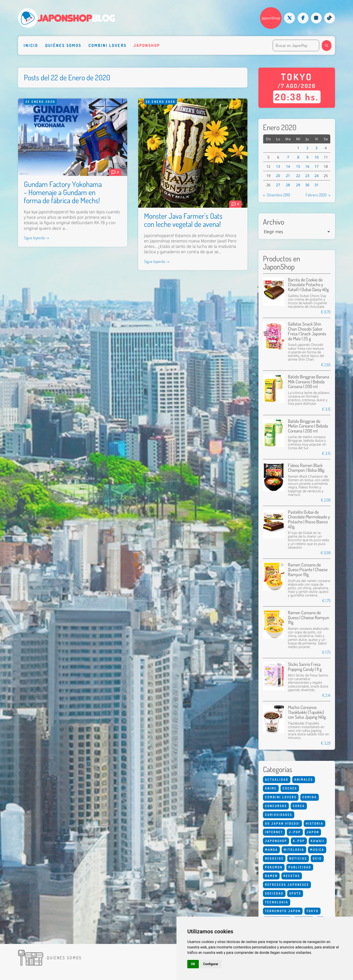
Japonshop (147, 45)
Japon (313, 832)
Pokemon (274, 867)
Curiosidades (279, 815)
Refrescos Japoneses (287, 885)
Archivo (274, 222)
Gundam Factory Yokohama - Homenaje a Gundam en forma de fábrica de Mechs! (63, 192)
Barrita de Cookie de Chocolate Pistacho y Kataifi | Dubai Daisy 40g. (309, 285)
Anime (271, 788)
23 (307, 176)
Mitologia (294, 850)
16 (307, 166)
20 (278, 176)
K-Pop (299, 841)
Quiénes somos (63, 45)
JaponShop (271, 18)
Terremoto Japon (283, 911)
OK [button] (193, 964)
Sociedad (274, 893)
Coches (290, 788)
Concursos (276, 806)
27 (278, 185)
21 (288, 176)
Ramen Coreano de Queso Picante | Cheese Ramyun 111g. (308, 570)
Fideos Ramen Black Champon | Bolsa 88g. (306, 468)
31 (317, 185)
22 (298, 176)
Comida (310, 797)
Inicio (31, 45)
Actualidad (277, 779)
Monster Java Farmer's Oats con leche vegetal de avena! (183, 220)
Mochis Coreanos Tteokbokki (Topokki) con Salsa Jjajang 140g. (307, 712)
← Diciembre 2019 (276, 195)
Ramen (271, 876)
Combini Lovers (107, 45)
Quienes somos (64, 958)
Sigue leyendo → (36, 238)
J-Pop (295, 832)
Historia (315, 823)
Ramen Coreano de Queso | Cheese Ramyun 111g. (309, 617)
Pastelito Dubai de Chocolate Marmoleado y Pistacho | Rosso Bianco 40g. (309, 519)
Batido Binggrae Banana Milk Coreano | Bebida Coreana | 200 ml (309, 382)
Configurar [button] (211, 964)
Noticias (298, 858)
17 (317, 166)
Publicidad (300, 867)
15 (298, 166)
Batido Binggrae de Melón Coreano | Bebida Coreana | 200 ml (308, 426)
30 (307, 185)
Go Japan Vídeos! (282, 823)
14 (288, 166)
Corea (299, 806)
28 (288, 185)
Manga (271, 850)
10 (317, 157)
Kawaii (318, 841)
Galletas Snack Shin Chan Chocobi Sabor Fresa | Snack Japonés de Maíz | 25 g (307, 331)
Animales (304, 779)
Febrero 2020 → (318, 195)
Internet (274, 832)
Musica (317, 850)
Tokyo (312, 911)
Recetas (292, 876)
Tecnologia (277, 902)
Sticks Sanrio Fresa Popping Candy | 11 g (305, 667)
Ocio (317, 858)
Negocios (274, 858)
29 (298, 185)
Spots (295, 893)
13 (278, 166)
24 (317, 176)
